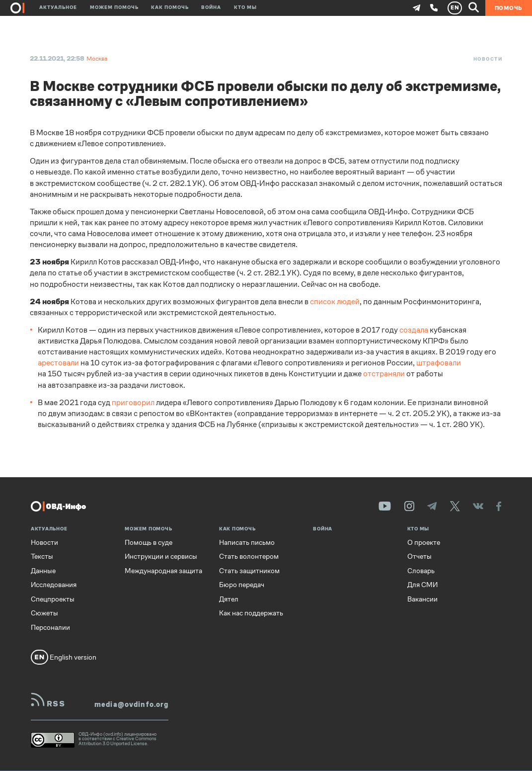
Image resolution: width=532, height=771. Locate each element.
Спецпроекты (53, 599)
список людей (335, 302)
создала (414, 330)
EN (455, 7)
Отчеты (419, 556)
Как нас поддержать (251, 613)
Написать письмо (247, 542)
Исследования (54, 585)
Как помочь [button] (170, 8)
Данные (43, 571)
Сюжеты (44, 613)
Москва (97, 59)
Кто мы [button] (245, 8)
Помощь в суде (149, 542)
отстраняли (384, 374)
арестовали (58, 363)
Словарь (421, 571)
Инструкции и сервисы (161, 556)
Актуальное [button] (58, 8)
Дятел (229, 599)
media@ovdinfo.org (131, 704)
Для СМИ (422, 585)
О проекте (424, 542)
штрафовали (439, 363)
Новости (488, 59)
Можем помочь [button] (114, 8)
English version (64, 657)
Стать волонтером (249, 556)
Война (211, 8)
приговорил (133, 403)
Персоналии (50, 627)
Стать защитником (249, 571)
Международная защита (163, 571)
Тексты (42, 556)
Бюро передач (242, 585)
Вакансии (422, 599)
